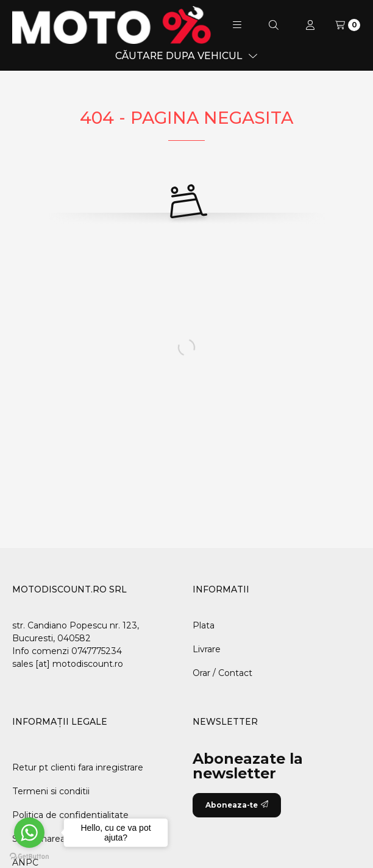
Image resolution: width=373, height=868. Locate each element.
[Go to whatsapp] (29, 833)
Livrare (207, 649)
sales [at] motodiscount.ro (68, 664)
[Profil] (310, 25)
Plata (204, 625)
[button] (237, 25)
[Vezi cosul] (348, 25)
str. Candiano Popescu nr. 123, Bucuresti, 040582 (76, 632)
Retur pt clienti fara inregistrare (78, 767)
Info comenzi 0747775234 (67, 651)
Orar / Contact (222, 673)
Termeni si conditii (51, 791)
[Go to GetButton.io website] (29, 856)
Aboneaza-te (237, 805)
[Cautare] (274, 25)
